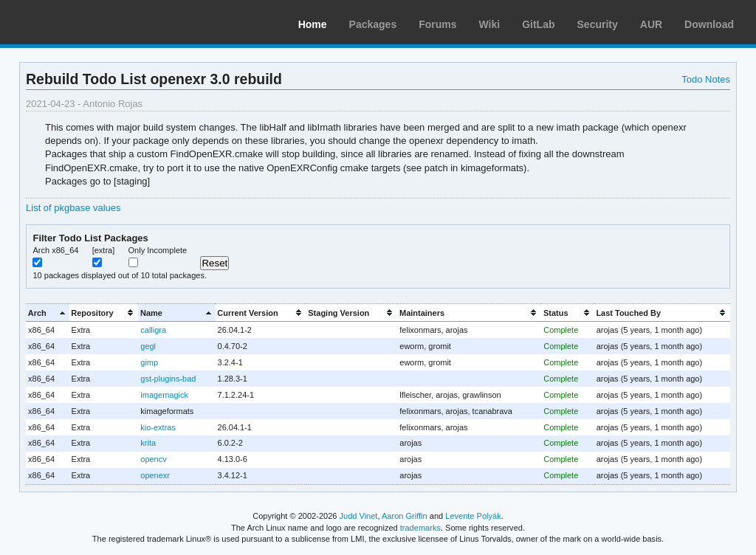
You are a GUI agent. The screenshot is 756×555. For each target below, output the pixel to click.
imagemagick (164, 395)
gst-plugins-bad (168, 379)
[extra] (104, 250)
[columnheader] (48, 313)
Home (313, 24)
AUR (651, 24)
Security (598, 24)
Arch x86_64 (55, 250)
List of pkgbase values (73, 208)
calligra (153, 330)
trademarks (420, 528)
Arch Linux (81, 22)
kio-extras (158, 427)
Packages (373, 24)
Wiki (490, 24)
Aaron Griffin (405, 516)
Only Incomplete (158, 250)
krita (148, 443)
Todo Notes (706, 79)
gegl (148, 346)
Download (709, 24)
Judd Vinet (359, 516)
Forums (437, 24)
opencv (153, 459)
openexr (155, 475)
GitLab (538, 24)
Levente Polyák (473, 516)
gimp (149, 362)
